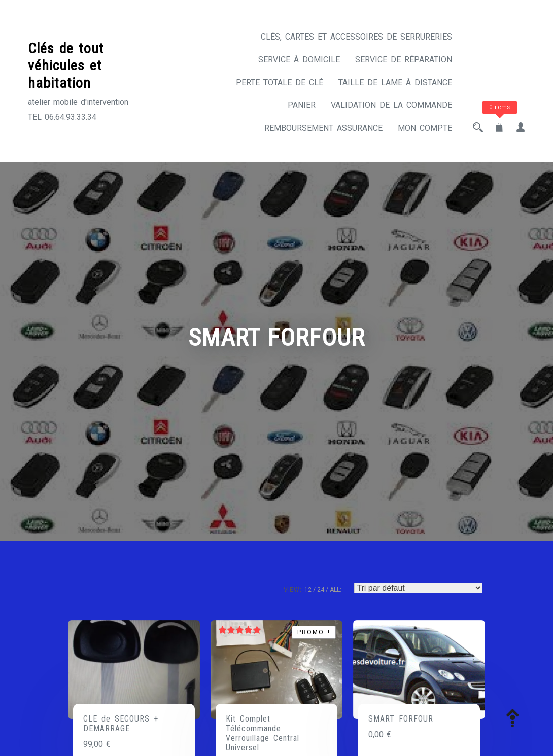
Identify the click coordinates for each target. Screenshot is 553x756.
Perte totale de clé (280, 82)
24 (321, 590)
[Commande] (418, 588)
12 (308, 590)
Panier (302, 105)
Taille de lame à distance (395, 82)
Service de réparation (404, 60)
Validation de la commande (391, 105)
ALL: (336, 590)
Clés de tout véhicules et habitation (66, 65)
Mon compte (425, 128)
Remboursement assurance (323, 128)
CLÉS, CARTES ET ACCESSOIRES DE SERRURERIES (356, 37)
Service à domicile (299, 60)
